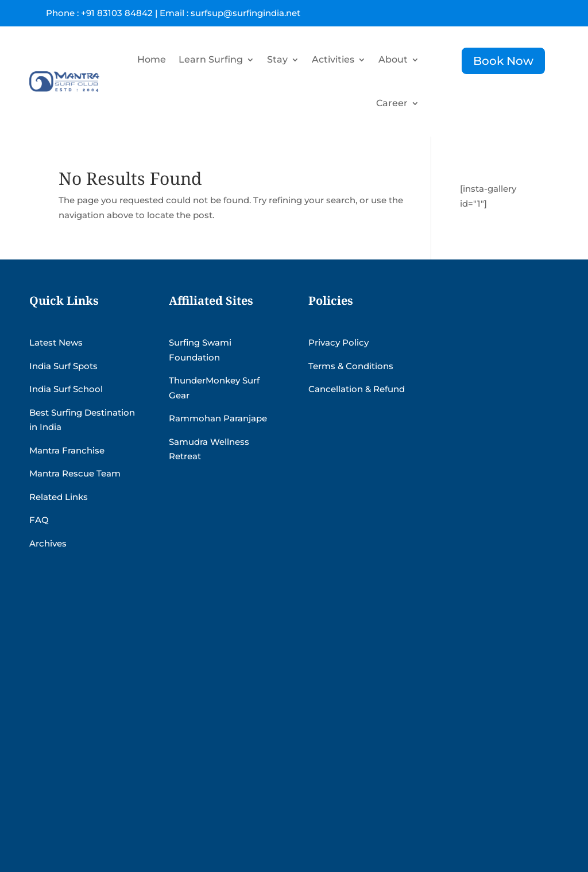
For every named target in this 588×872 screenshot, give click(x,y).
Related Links (59, 497)
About (393, 59)
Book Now (503, 61)
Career (392, 103)
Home (152, 59)
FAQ (39, 520)
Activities (333, 59)
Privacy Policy (339, 342)
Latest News (56, 342)
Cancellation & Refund (357, 389)
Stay (277, 59)
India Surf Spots (63, 366)
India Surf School (66, 389)
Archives (48, 543)
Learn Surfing (211, 59)
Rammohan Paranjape (218, 418)
